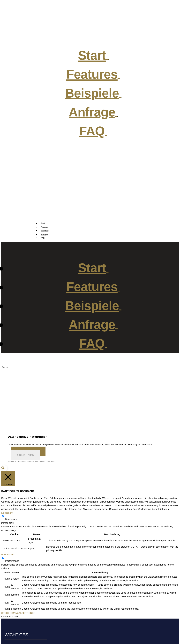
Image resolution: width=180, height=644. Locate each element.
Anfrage (44, 234)
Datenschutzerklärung (37, 461)
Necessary (11, 519)
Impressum (51, 461)
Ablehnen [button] (26, 455)
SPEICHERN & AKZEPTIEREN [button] (18, 613)
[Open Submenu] (119, 79)
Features (44, 227)
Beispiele (45, 231)
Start (43, 223)
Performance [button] (8, 555)
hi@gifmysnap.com (93, 193)
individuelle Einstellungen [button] (17, 461)
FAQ (92, 131)
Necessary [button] (7, 513)
